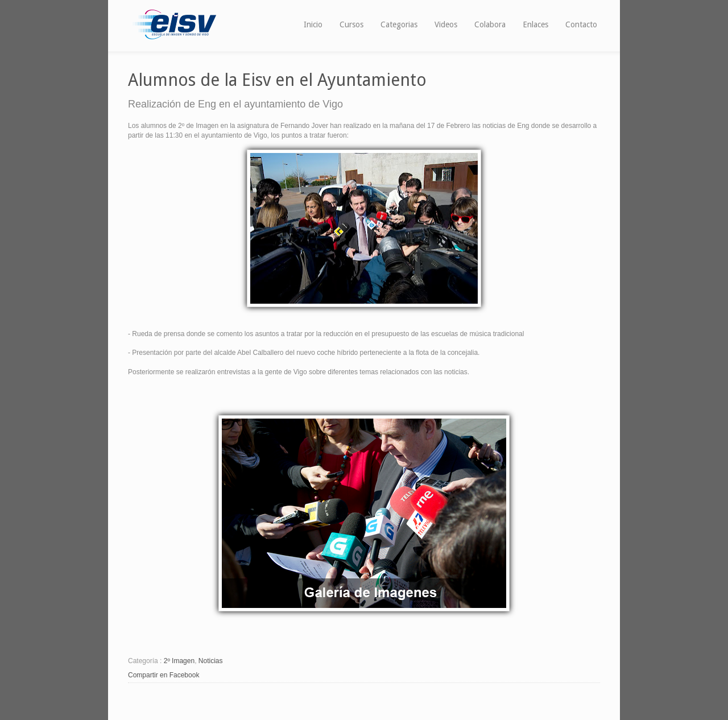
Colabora (490, 24)
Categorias (399, 24)
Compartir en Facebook (164, 675)
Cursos (351, 24)
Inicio (313, 24)
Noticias (211, 661)
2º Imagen (179, 661)
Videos (446, 24)
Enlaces (535, 24)
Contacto (581, 24)
